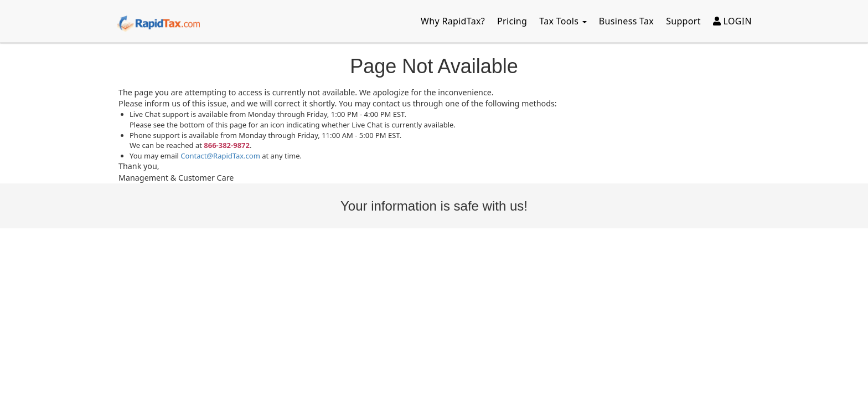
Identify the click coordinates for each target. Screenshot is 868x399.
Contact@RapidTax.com (220, 156)
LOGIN (732, 21)
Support (683, 21)
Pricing (512, 21)
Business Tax (626, 21)
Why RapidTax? (453, 21)
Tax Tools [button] (563, 21)
